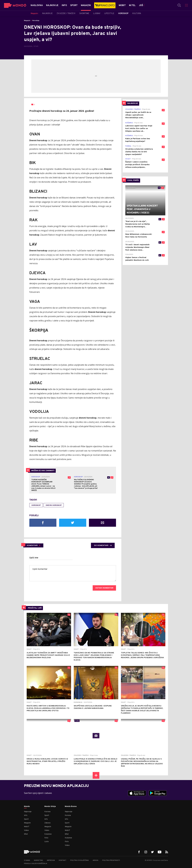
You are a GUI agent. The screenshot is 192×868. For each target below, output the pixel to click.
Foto (46, 838)
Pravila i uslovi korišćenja (36, 864)
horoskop (36, 505)
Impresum (51, 860)
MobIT (27, 827)
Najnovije (28, 812)
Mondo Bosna (71, 807)
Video (26, 830)
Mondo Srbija (50, 807)
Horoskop (36, 21)
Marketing (38, 860)
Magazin (27, 21)
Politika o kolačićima (79, 860)
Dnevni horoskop (54, 505)
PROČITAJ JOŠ (35, 608)
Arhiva (95, 860)
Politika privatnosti (111, 860)
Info (26, 815)
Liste (47, 842)
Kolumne (48, 834)
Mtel (26, 834)
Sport (26, 819)
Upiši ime (34, 558)
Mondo (27, 807)
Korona (47, 812)
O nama (27, 860)
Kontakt (63, 860)
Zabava (47, 823)
